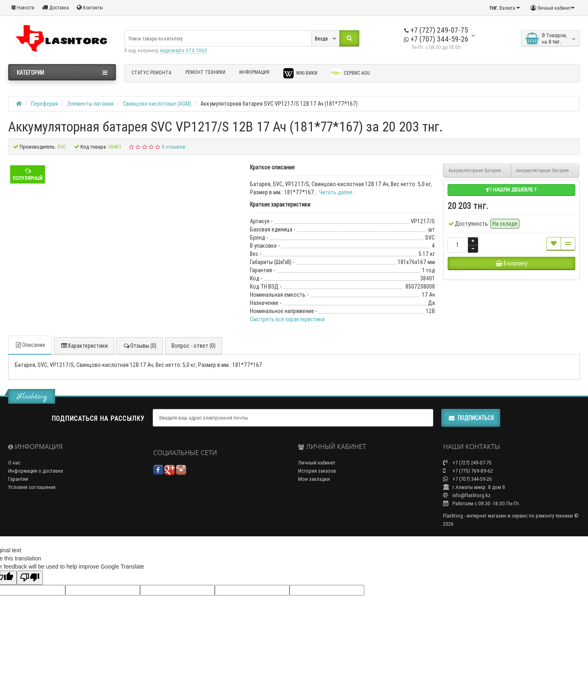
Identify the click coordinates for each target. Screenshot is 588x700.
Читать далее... (337, 192)
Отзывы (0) (140, 346)
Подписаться (471, 418)
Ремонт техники (205, 72)
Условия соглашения (32, 487)
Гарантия (18, 479)
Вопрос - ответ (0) (194, 346)
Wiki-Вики (300, 73)
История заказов (317, 471)
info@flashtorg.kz (467, 495)
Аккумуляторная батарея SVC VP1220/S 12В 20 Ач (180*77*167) (548, 170)
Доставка (56, 8)
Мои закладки (314, 479)
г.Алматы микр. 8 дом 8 (474, 487)
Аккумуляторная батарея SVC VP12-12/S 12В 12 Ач (480, 170)
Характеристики (84, 346)
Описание (30, 345)
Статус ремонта (151, 72)
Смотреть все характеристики (287, 319)
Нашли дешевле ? (511, 190)
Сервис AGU (351, 73)
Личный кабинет (317, 463)
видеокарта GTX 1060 (184, 50)
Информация (254, 72)
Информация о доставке (36, 471)
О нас (14, 463)
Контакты (90, 8)
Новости (23, 8)
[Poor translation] (30, 578)
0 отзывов (174, 147)
